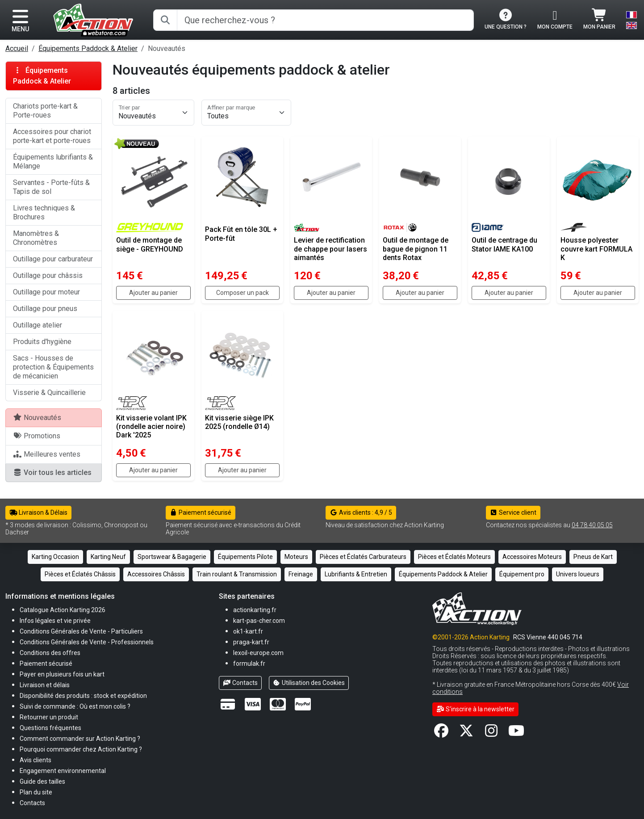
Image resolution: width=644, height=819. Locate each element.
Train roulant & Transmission (237, 574)
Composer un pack (243, 293)
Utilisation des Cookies (309, 683)
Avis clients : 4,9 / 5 (361, 512)
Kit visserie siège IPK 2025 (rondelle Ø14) (239, 422)
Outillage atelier (38, 325)
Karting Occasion (55, 557)
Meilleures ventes (47, 454)
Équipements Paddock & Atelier (88, 48)
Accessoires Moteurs (532, 557)
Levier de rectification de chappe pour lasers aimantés (330, 249)
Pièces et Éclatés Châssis (80, 574)
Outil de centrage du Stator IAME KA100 (504, 244)
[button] (42, 781)
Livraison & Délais (38, 512)
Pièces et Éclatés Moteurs (454, 557)
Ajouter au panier (153, 293)
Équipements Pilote (245, 557)
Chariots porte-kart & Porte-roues (45, 111)
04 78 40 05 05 (592, 525)
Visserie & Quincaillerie (49, 393)
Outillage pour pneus (45, 309)
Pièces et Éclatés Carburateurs (363, 557)
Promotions (37, 436)
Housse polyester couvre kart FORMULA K (596, 249)
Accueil (17, 48)
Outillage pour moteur (46, 292)
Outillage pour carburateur (53, 259)
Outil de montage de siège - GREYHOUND (150, 244)
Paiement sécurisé (201, 512)
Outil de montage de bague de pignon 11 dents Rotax (416, 249)
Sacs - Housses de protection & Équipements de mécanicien (53, 367)
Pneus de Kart (593, 557)
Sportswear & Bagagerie (172, 557)
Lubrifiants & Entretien (356, 574)
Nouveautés (37, 418)
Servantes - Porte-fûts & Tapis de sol (51, 187)
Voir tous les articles (52, 472)
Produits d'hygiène (42, 342)
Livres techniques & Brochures (44, 212)
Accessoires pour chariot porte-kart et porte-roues (52, 136)
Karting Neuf (108, 557)
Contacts (240, 683)
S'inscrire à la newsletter (475, 709)
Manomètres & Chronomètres (36, 238)
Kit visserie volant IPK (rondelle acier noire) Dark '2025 (151, 426)
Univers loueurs (578, 574)
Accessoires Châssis (156, 574)
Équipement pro (522, 574)
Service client (513, 512)
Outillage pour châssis (48, 275)
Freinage (301, 574)
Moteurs (296, 557)
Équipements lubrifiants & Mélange (53, 162)
